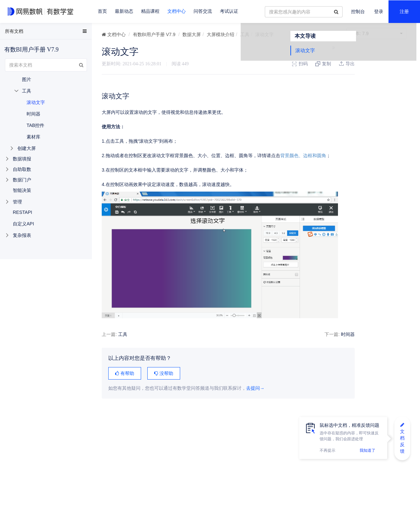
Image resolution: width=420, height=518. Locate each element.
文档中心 (177, 11)
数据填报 (22, 159)
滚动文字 (356, 63)
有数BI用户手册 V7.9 (154, 34)
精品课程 (150, 11)
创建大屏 (27, 148)
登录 (379, 12)
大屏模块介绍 (220, 34)
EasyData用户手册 (21, 32)
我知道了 (367, 450)
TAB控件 (35, 125)
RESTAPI (22, 212)
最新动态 (124, 11)
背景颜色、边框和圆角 (303, 155)
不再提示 (327, 450)
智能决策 (22, 190)
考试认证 (229, 11)
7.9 (377, 33)
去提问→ (255, 388)
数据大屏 (192, 34)
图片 (27, 79)
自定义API (23, 224)
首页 (102, 11)
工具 (245, 34)
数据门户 (22, 180)
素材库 (33, 137)
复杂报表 (22, 235)
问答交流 (203, 11)
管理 (17, 202)
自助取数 (22, 169)
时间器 (325, 334)
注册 (404, 12)
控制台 (358, 12)
